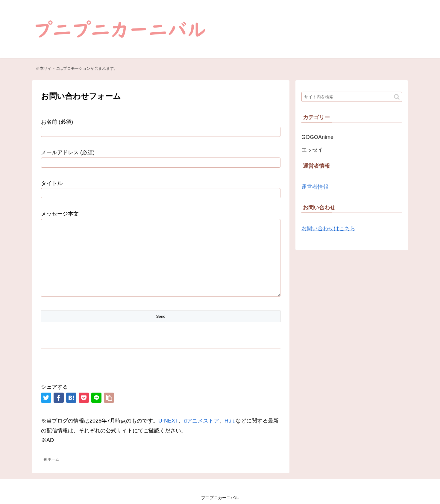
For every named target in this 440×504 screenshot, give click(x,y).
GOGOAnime (317, 137)
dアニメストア (201, 421)
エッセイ (312, 150)
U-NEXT (168, 421)
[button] (397, 97)
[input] (352, 97)
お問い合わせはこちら (328, 228)
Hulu (230, 421)
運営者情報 (315, 187)
